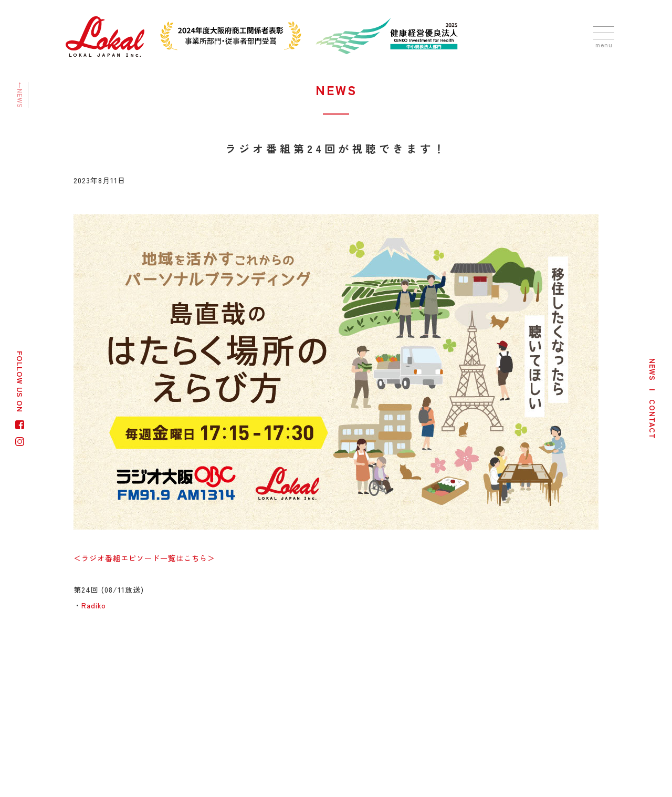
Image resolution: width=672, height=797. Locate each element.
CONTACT (653, 419)
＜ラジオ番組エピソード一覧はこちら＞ (144, 558)
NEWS (653, 370)
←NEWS (20, 95)
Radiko (94, 605)
